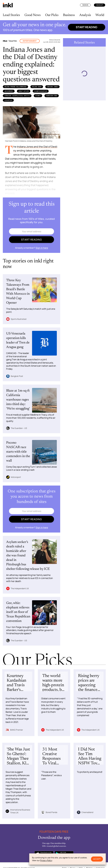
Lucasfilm (8, 100)
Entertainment (30, 41)
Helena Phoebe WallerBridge (15, 87)
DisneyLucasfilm (41, 91)
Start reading (87, 27)
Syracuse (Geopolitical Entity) (17, 96)
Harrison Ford (52, 96)
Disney (38, 96)
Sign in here (42, 248)
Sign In (85, 5)
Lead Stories (11, 15)
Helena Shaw (37, 87)
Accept (97, 859)
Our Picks (52, 15)
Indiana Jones (52, 87)
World (100, 15)
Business (69, 15)
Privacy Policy (46, 860)
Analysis (85, 15)
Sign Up (100, 5)
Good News (33, 15)
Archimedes (9, 91)
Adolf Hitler (24, 91)
